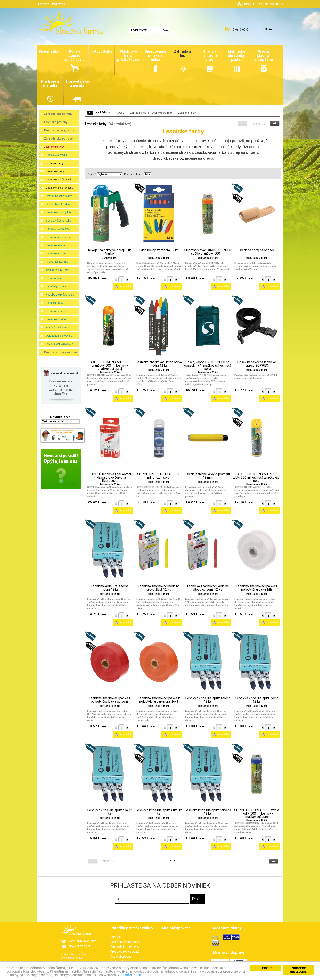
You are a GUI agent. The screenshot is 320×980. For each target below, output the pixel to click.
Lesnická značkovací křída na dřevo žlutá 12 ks (159, 588)
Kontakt (116, 937)
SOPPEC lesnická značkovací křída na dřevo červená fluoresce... (110, 478)
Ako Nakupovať (121, 957)
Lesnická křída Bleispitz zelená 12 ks (208, 700)
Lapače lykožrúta (56, 286)
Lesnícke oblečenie (58, 311)
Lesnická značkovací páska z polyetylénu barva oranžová (159, 700)
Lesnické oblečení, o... (59, 319)
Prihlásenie (43, 4)
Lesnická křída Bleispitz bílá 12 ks (110, 812)
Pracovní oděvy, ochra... (60, 130)
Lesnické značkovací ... (60, 179)
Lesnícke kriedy (55, 171)
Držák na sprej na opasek (257, 250)
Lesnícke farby (55, 163)
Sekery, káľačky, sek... (59, 221)
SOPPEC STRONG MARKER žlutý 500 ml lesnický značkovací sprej (257, 478)
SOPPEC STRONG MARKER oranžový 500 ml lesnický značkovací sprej (110, 366)
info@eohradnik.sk (79, 946)
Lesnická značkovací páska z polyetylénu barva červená (110, 700)
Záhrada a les (138, 113)
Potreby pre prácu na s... (60, 295)
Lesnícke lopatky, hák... (60, 212)
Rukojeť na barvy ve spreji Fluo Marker (110, 252)
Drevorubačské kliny (58, 204)
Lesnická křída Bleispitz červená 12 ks (208, 812)
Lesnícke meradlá (56, 155)
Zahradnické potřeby (58, 114)
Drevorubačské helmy (59, 196)
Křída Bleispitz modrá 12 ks (159, 250)
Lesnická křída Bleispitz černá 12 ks (257, 700)
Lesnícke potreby (54, 147)
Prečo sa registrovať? (125, 952)
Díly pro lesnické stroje (59, 344)
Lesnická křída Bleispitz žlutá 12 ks (159, 812)
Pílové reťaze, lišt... (57, 262)
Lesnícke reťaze (55, 245)
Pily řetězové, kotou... (58, 327)
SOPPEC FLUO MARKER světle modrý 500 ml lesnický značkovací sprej (257, 814)
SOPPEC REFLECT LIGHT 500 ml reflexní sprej (159, 476)
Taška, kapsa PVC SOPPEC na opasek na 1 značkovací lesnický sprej (208, 366)
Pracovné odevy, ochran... (62, 352)
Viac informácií (129, 975)
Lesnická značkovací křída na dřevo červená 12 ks (208, 588)
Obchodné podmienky (125, 947)
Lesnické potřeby (56, 122)
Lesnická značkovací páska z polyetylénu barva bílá (257, 588)
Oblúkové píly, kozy (57, 270)
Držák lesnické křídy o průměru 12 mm (208, 476)
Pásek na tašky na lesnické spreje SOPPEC (257, 364)
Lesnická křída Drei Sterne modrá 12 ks (110, 588)
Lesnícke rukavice (57, 253)
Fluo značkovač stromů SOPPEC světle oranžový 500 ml (208, 252)
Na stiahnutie (274, 4)
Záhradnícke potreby (58, 139)
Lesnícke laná (54, 278)
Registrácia (59, 4)
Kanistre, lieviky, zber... (59, 229)
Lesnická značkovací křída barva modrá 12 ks (159, 364)
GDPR (258, 4)
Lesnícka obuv (55, 303)
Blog (247, 4)
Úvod (121, 113)
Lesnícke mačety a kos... (60, 237)
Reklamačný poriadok (125, 942)
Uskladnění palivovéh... (60, 336)
